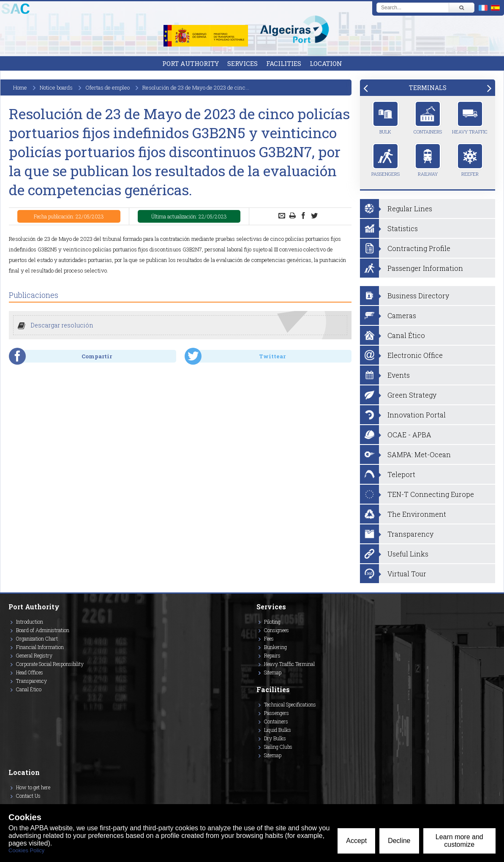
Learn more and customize (459, 841)
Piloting (272, 622)
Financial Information (40, 647)
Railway (428, 160)
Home (20, 87)
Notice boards (56, 87)
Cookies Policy (26, 850)
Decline (399, 841)
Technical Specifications (290, 704)
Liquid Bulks (278, 730)
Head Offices (30, 672)
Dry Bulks (275, 738)
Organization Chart (37, 638)
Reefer (470, 160)
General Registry (34, 655)
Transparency (31, 681)
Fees (269, 638)
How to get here (33, 787)
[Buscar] (461, 8)
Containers (428, 117)
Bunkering (275, 647)
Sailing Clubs (278, 747)
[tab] (428, 88)
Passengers (385, 160)
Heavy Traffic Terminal (289, 664)
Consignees (277, 630)
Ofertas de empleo (108, 87)
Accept (356, 841)
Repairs (272, 655)
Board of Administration (43, 630)
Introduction (30, 622)
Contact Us (28, 796)
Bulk (385, 117)
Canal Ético (29, 689)
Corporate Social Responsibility (50, 664)
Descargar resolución (62, 325)
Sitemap (273, 672)
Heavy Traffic (470, 117)
